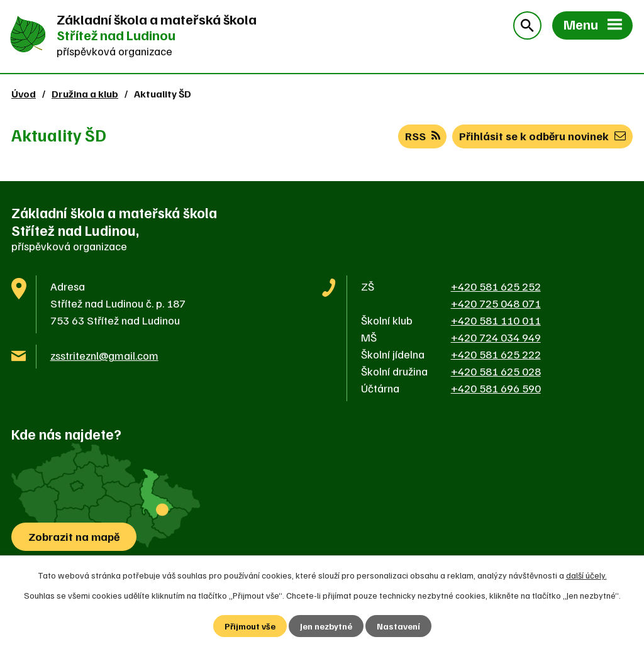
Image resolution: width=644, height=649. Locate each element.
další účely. (586, 575)
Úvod (24, 93)
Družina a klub (85, 93)
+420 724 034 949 (496, 337)
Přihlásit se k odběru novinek (542, 136)
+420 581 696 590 (496, 388)
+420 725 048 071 (496, 303)
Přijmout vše (250, 626)
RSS (423, 136)
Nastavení (398, 626)
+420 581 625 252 (496, 286)
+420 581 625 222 (496, 354)
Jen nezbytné (326, 626)
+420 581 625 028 (496, 371)
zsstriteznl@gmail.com (104, 355)
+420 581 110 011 (496, 320)
